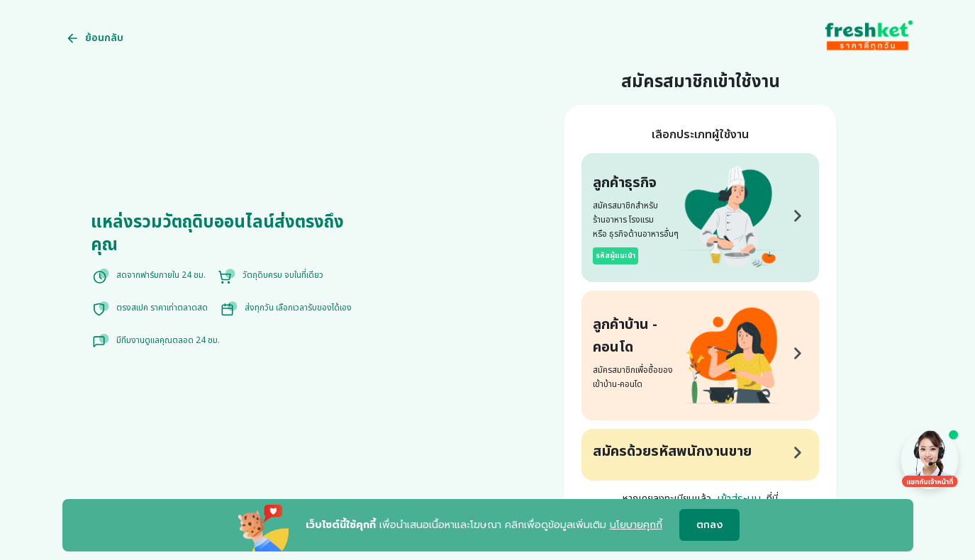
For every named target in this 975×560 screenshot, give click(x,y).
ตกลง (709, 526)
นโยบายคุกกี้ (636, 525)
